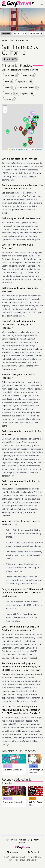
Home (5, 40)
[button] (25, 120)
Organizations (25, 82)
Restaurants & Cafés (27, 88)
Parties (9, 88)
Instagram (13, 852)
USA (12, 40)
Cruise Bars (36, 34)
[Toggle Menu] (42, 4)
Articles (22, 840)
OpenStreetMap (23, 149)
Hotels (8, 82)
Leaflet (12, 149)
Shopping (10, 94)
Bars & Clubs (21, 34)
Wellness (9, 100)
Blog (30, 840)
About (36, 840)
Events (14, 840)
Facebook (33, 852)
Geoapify (40, 149)
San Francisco (22, 40)
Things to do (26, 94)
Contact (22, 843)
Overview (6, 33)
